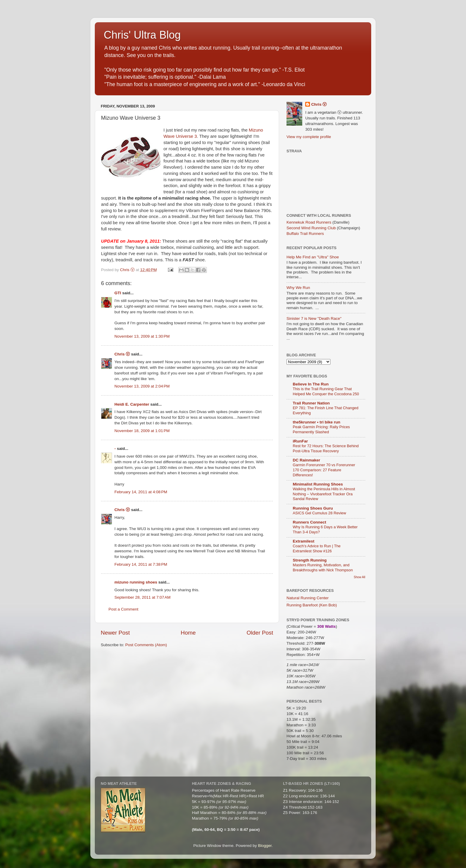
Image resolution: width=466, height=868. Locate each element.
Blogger (265, 846)
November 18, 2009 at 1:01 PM (142, 431)
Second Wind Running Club (311, 228)
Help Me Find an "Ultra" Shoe (313, 257)
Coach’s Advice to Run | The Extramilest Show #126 (317, 548)
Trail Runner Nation (311, 403)
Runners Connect (310, 522)
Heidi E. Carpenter (132, 404)
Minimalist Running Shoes (318, 484)
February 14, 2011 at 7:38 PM (141, 564)
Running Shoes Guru (313, 508)
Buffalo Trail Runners (305, 234)
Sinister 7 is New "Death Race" (314, 318)
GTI (118, 293)
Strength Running (310, 560)
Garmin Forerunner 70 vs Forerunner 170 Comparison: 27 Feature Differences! (324, 470)
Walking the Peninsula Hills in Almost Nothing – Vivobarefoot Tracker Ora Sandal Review (324, 494)
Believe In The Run (311, 384)
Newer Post (115, 633)
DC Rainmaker (306, 460)
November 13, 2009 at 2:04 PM (142, 386)
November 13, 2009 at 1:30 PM (142, 336)
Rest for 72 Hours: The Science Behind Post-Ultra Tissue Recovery (326, 448)
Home (188, 633)
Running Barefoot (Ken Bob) (312, 605)
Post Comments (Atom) (146, 645)
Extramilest (304, 541)
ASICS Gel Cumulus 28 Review (319, 513)
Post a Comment (123, 609)
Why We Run (298, 288)
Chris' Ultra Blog (142, 35)
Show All (359, 577)
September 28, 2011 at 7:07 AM (143, 597)
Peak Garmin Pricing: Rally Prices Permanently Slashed (321, 429)
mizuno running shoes (136, 582)
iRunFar (300, 441)
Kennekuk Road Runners (309, 222)
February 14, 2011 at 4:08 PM (141, 492)
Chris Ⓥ (122, 354)
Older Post (260, 633)
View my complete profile (309, 137)
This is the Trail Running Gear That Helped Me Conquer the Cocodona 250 (326, 391)
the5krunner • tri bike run (317, 422)
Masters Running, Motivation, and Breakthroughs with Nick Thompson (323, 567)
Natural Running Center (308, 598)
